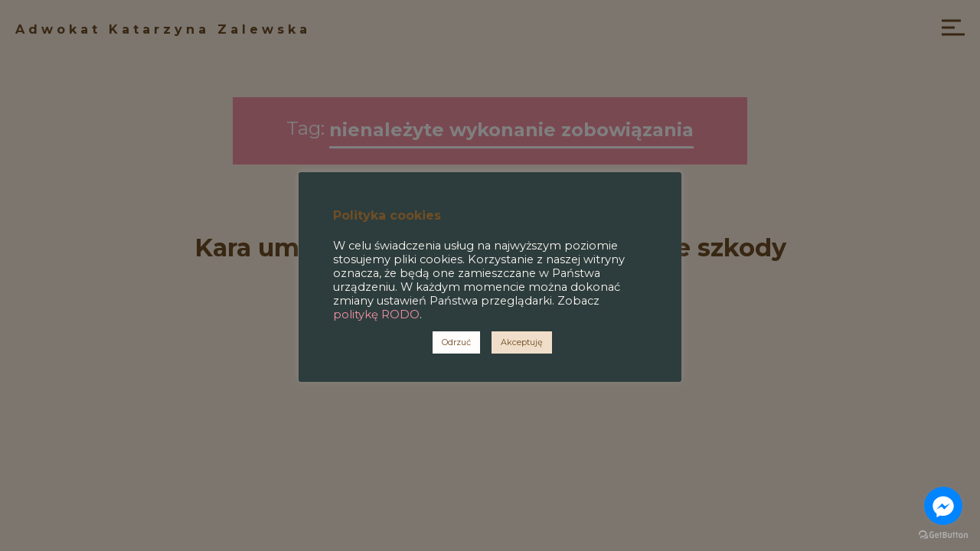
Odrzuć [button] (456, 342)
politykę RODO (376, 315)
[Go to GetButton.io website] (943, 535)
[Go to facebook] (943, 506)
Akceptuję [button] (522, 342)
